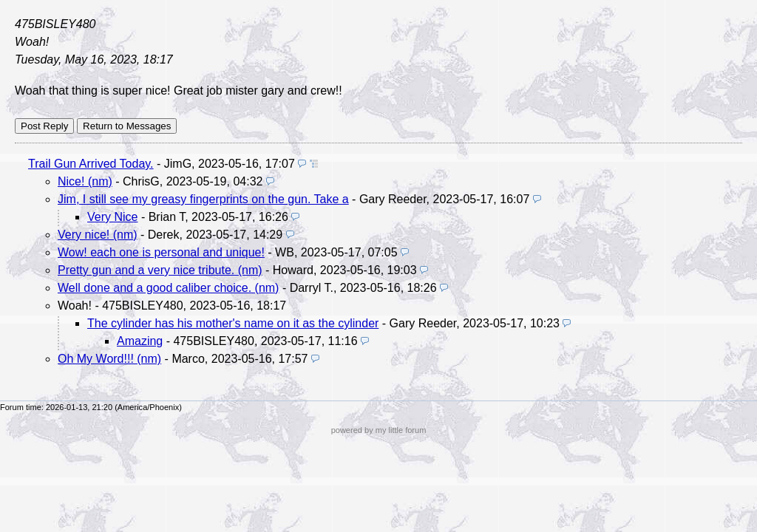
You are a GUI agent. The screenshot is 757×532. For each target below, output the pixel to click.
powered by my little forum (379, 430)
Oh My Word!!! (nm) (109, 359)
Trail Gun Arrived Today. (91, 164)
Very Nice (112, 217)
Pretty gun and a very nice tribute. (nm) (160, 270)
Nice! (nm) (85, 181)
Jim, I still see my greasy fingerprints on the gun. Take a (203, 199)
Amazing (140, 341)
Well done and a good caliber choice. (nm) (168, 288)
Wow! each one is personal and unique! (161, 252)
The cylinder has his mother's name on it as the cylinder (233, 323)
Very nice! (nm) (98, 235)
